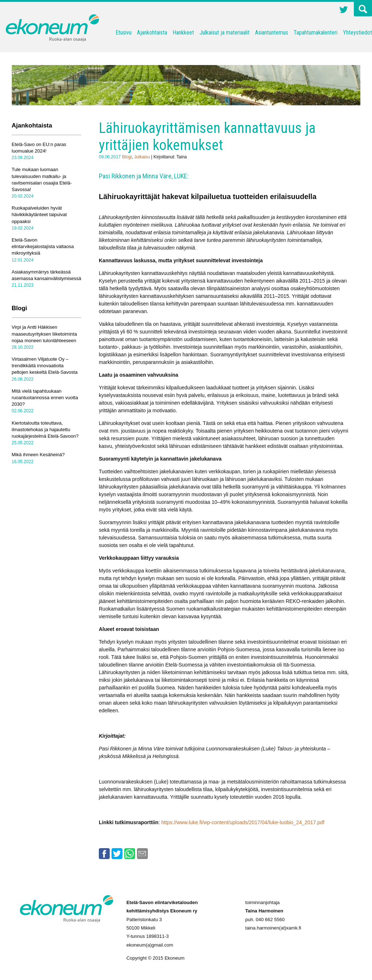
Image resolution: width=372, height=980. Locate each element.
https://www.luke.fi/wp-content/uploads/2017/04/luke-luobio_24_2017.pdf (243, 822)
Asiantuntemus (272, 33)
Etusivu (124, 33)
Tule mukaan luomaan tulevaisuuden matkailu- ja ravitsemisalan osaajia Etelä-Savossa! (42, 179)
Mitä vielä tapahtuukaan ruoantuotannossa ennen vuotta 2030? (45, 398)
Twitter (344, 11)
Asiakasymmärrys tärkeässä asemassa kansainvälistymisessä (46, 275)
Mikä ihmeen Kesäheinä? (38, 455)
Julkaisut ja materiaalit (225, 33)
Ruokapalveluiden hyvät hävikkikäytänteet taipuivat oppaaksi (39, 214)
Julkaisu (142, 157)
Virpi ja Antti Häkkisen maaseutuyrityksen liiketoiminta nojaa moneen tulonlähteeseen (44, 334)
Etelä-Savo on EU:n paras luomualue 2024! (39, 148)
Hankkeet (183, 33)
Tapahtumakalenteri (316, 33)
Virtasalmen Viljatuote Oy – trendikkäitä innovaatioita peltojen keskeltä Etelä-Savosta (45, 366)
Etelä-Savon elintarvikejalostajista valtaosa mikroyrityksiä (43, 246)
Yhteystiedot (357, 33)
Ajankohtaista (152, 33)
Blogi (127, 157)
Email (142, 854)
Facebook (104, 854)
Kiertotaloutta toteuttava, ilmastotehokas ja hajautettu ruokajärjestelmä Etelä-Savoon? (45, 430)
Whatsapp (130, 854)
